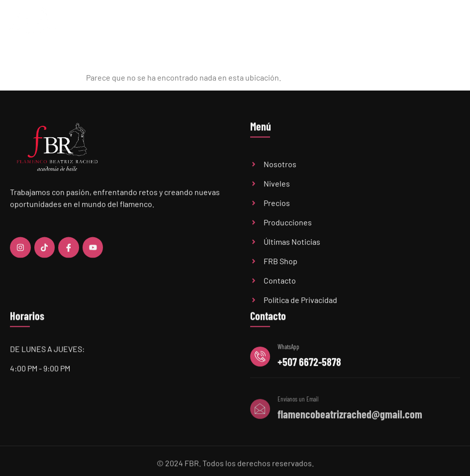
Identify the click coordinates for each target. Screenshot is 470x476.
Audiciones (376, 23)
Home (170, 23)
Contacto (447, 23)
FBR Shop (413, 23)
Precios (286, 23)
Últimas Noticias (329, 23)
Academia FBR (207, 23)
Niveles (252, 23)
